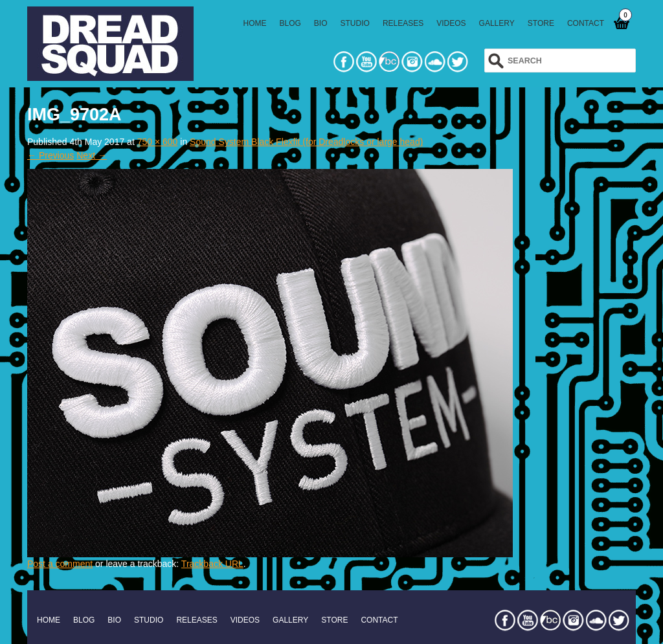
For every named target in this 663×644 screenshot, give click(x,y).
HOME (255, 23)
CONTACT (586, 23)
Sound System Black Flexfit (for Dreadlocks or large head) (306, 142)
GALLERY (497, 23)
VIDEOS (451, 23)
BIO (321, 23)
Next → (92, 155)
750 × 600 (158, 142)
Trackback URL (212, 564)
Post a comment (60, 564)
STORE (541, 23)
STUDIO (355, 23)
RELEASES (403, 23)
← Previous (51, 155)
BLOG (290, 23)
